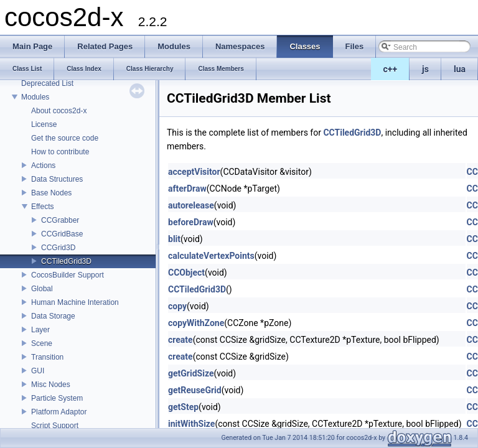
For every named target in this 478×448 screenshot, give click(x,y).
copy (177, 306)
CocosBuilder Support (68, 275)
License (44, 124)
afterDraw (187, 189)
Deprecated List (47, 83)
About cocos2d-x (59, 111)
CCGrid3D (58, 248)
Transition (47, 357)
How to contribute (60, 152)
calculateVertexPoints (211, 256)
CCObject (186, 273)
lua (460, 69)
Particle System (57, 398)
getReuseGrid (195, 390)
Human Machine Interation (75, 302)
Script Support (55, 426)
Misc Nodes (51, 385)
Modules (35, 97)
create (180, 340)
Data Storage (53, 316)
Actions (43, 166)
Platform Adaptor (59, 412)
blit (174, 239)
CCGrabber (60, 220)
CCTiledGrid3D (66, 261)
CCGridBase (62, 234)
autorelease (191, 205)
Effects (42, 207)
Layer (40, 330)
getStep (183, 407)
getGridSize (191, 373)
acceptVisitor (194, 172)
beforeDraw (191, 222)
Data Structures (57, 179)
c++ (391, 69)
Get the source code (65, 138)
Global (42, 289)
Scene (42, 343)
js (425, 69)
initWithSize (191, 424)
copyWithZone (196, 323)
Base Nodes (51, 193)
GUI (38, 371)
